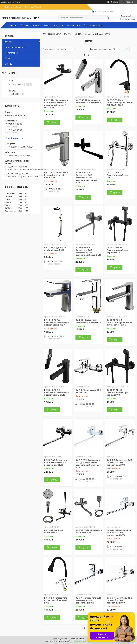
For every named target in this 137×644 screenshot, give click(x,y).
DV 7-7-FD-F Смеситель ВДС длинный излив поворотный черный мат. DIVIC (56, 104)
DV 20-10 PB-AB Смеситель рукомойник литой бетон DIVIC (119, 322)
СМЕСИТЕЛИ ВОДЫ (94, 34)
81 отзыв (114, 2)
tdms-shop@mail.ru (14, 138)
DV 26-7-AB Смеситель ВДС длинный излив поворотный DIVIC (56, 462)
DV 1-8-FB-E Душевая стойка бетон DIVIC (55, 249)
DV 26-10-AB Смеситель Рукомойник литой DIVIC (88, 101)
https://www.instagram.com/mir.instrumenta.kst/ (27, 176)
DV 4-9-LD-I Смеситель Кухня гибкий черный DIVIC (56, 600)
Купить (54, 122)
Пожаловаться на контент (83, 641)
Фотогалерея (74, 25)
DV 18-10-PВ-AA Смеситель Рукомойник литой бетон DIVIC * (57, 322)
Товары (24, 25)
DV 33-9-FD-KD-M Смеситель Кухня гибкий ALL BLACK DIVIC (120, 103)
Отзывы (9, 64)
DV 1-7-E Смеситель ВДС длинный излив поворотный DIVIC (119, 462)
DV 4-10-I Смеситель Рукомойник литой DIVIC (88, 321)
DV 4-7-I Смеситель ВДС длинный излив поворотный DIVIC (119, 533)
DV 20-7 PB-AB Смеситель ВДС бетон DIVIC (89, 531)
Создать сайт (6, 2)
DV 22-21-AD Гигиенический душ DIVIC (117, 175)
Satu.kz (81, 639)
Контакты (58, 25)
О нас (47, 25)
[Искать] (108, 18)
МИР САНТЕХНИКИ (73, 34)
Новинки (36, 25)
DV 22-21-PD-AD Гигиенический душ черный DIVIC (117, 392)
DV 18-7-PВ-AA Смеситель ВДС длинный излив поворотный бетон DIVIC (88, 251)
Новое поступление (14, 47)
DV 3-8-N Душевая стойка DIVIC (54, 531)
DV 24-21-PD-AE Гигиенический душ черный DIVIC (117, 250)
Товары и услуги (54, 34)
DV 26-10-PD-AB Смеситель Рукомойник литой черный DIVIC (57, 392)
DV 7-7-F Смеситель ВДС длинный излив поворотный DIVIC (119, 600)
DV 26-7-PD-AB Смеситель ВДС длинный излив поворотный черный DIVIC (86, 177)
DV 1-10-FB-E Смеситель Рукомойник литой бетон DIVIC (57, 175)
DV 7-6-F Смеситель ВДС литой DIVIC (88, 391)
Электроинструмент (94, 25)
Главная (12, 25)
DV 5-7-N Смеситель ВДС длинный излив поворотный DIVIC (88, 600)
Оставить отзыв (128, 19)
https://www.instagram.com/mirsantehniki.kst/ (26, 170)
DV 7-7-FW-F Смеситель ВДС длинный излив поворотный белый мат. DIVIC (88, 464)
